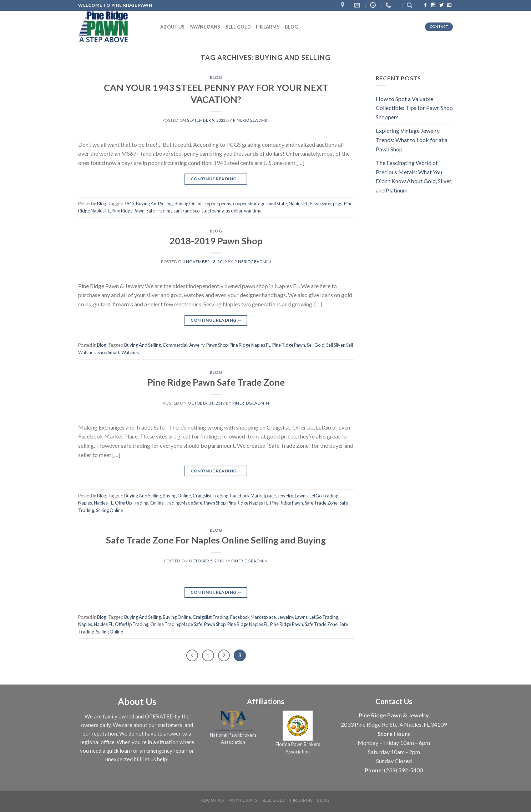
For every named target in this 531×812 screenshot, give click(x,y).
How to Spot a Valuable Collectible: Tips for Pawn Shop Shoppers (414, 108)
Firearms (268, 27)
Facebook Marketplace (253, 496)
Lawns (301, 496)
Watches (130, 352)
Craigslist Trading (211, 496)
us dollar (234, 211)
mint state (277, 204)
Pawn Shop (320, 204)
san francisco (186, 211)
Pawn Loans (205, 27)
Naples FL (298, 204)
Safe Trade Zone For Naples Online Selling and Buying (216, 540)
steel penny (213, 211)
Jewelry (197, 345)
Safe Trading (159, 211)
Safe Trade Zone (321, 503)
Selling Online (110, 510)
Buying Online (189, 204)
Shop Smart (108, 352)
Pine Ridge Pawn (128, 211)
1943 (129, 204)
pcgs (338, 204)
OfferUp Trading (132, 503)
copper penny (218, 204)
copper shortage (249, 204)
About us (172, 27)
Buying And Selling (154, 204)
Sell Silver (335, 345)
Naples (85, 503)
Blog (291, 27)
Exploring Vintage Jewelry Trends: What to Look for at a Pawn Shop (412, 140)
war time (253, 211)
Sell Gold (238, 27)
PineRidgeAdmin (251, 120)
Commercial (175, 345)
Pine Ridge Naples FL (250, 345)
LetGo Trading (324, 496)
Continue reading (216, 179)
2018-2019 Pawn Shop (216, 241)
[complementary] (479, 773)
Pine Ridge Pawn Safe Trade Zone (216, 382)
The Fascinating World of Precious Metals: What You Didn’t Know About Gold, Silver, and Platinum (414, 176)
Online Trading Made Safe (176, 503)
